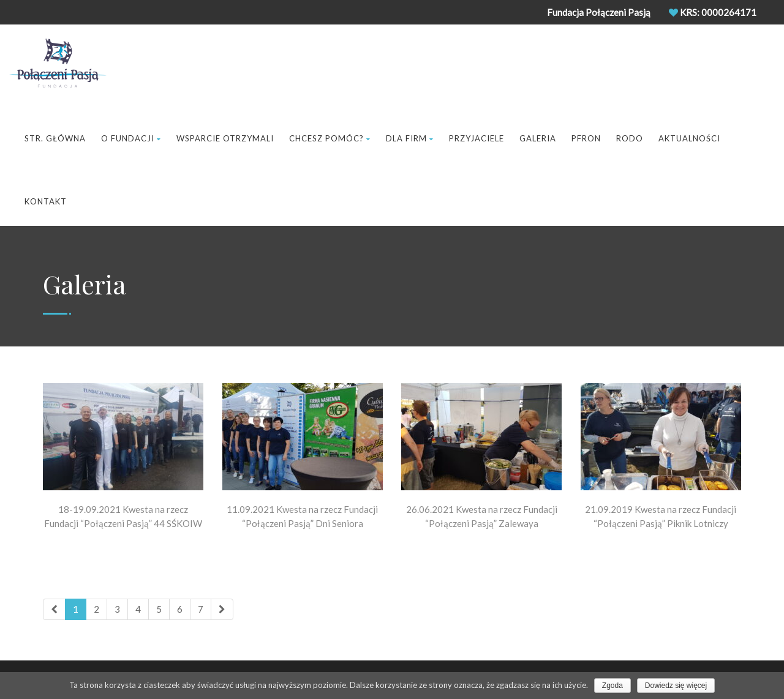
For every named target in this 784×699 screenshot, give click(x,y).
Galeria (538, 138)
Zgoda (612, 686)
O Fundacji (131, 138)
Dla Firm (410, 138)
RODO (630, 138)
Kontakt (46, 201)
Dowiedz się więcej (676, 686)
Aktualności (689, 138)
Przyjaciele (477, 138)
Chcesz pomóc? (330, 138)
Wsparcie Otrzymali (225, 138)
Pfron (586, 138)
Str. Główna (55, 138)
